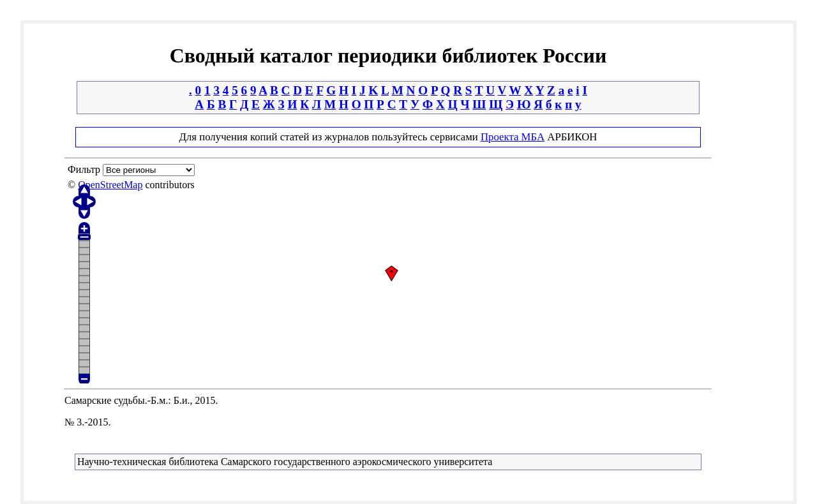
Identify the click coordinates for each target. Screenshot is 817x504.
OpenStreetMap (110, 185)
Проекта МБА (513, 137)
